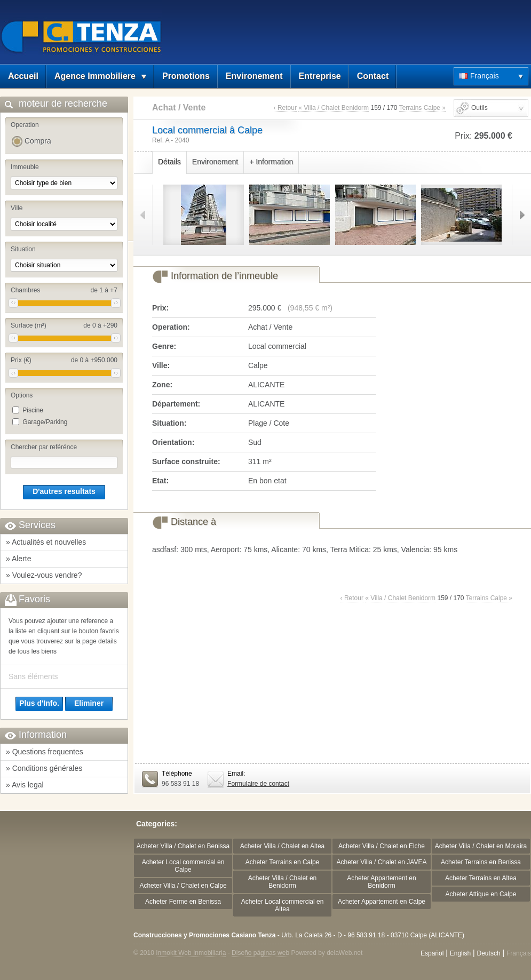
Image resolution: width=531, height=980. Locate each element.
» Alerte (18, 559)
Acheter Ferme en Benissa (183, 902)
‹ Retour (285, 108)
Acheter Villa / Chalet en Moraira (481, 846)
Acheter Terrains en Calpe (283, 862)
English (460, 953)
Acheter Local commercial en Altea (283, 905)
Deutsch (489, 953)
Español (432, 953)
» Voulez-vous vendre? (44, 575)
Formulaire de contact (258, 784)
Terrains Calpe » (422, 108)
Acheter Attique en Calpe (481, 894)
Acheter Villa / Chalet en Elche (382, 846)
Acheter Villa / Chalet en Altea (283, 846)
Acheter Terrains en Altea (481, 878)
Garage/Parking (45, 422)
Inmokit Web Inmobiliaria (191, 953)
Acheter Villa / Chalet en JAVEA (382, 862)
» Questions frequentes (45, 752)
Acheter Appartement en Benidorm (381, 882)
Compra (38, 141)
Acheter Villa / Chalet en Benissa (183, 846)
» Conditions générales (44, 768)
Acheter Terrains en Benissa (481, 862)
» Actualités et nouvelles (46, 542)
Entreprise (320, 76)
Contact (373, 76)
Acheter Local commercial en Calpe (183, 866)
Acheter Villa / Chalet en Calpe (183, 886)
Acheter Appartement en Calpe (382, 902)
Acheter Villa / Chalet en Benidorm (283, 882)
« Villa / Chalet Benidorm (334, 108)
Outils (480, 108)
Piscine (33, 410)
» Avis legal (25, 785)
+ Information (271, 162)
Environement (254, 76)
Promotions (186, 76)
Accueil (23, 76)
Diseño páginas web (260, 953)
